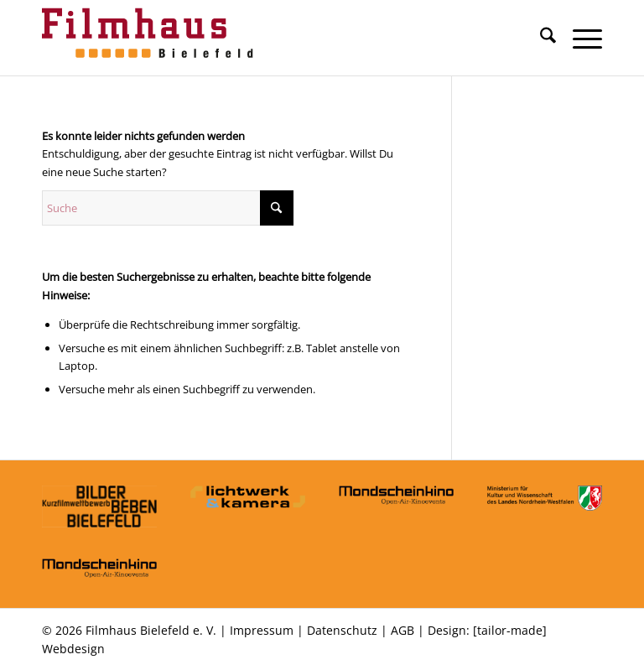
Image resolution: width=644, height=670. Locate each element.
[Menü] (579, 38)
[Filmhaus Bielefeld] (151, 38)
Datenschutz (342, 630)
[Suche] (540, 38)
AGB (402, 630)
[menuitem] (540, 38)
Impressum (262, 630)
